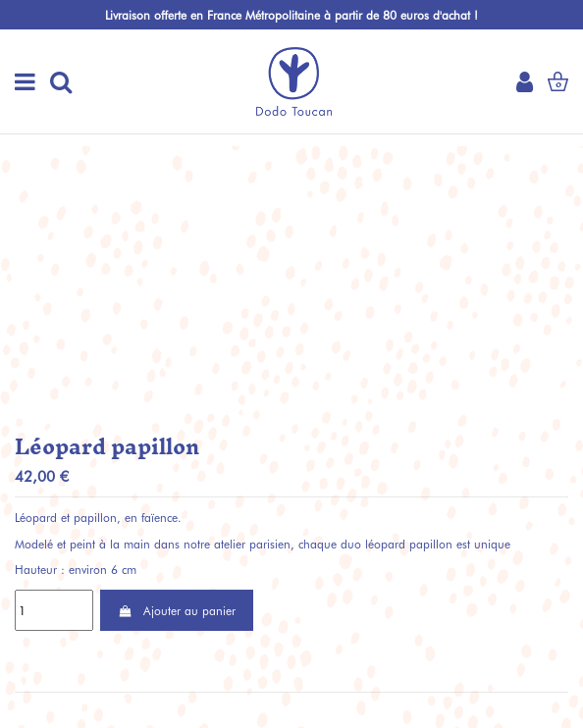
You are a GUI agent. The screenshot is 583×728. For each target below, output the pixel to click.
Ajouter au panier (176, 610)
